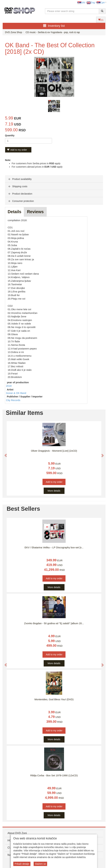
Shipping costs (17, 186)
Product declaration (20, 194)
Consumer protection (21, 201)
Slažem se (40, 864)
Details (14, 212)
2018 (9, 386)
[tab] (54, 179)
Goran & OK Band (16, 393)
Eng (91, 2)
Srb (81, 2)
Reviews (35, 212)
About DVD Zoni (17, 833)
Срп (101, 2)
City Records (13, 400)
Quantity (10, 135)
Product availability (20, 179)
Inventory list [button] (54, 26)
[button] (4, 454)
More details (54, 491)
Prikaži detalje (22, 864)
